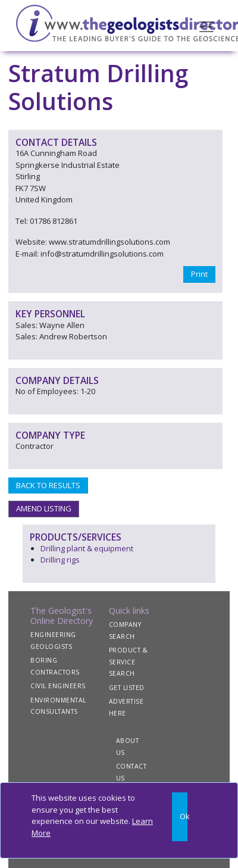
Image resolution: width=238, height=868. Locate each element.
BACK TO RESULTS (48, 485)
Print (199, 274)
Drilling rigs (60, 560)
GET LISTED (127, 688)
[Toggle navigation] (206, 26)
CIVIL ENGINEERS (58, 686)
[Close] (180, 817)
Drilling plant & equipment (87, 548)
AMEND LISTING (44, 508)
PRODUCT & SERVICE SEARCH (129, 662)
